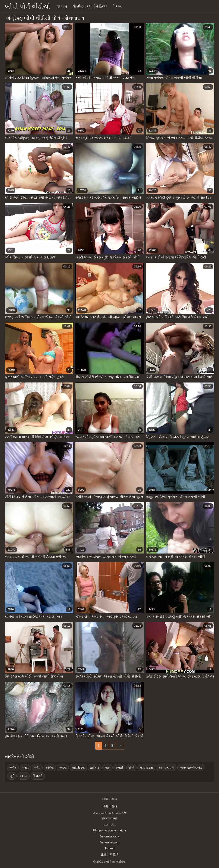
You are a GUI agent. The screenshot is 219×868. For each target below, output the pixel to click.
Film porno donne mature (109, 830)
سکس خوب (110, 824)
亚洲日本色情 (110, 854)
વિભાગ (117, 6)
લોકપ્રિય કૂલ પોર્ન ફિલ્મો (90, 6)
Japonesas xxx (109, 836)
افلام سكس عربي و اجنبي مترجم (109, 812)
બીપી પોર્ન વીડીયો (28, 6)
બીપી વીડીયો (110, 806)
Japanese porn (109, 842)
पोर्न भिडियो (109, 818)
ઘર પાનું (62, 6)
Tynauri (110, 848)
